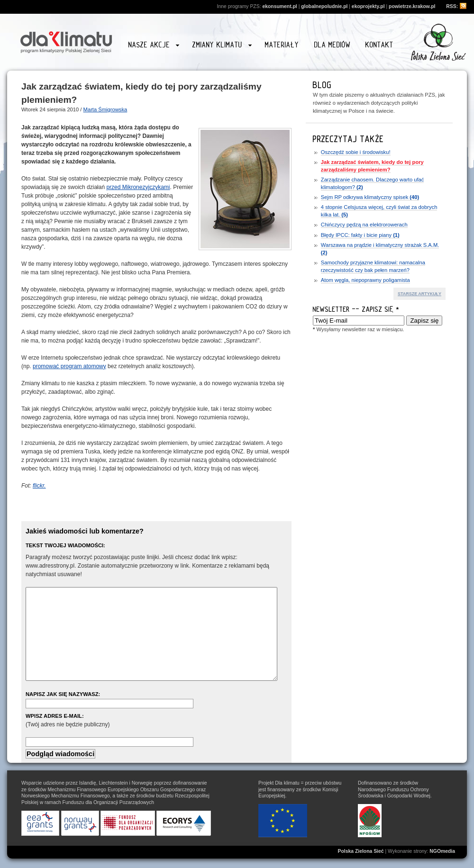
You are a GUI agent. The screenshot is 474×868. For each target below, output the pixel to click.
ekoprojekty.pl (368, 6)
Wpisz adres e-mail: (55, 716)
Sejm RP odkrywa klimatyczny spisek (370, 197)
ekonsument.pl (279, 6)
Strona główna (66, 41)
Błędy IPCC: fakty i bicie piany (360, 235)
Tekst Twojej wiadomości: (65, 545)
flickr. (39, 486)
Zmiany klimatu (222, 46)
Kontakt (379, 45)
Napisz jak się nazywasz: (63, 694)
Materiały (282, 45)
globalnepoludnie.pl (324, 6)
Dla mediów (333, 45)
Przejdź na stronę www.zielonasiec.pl (438, 42)
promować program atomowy (69, 366)
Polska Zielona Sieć (361, 851)
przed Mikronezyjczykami (138, 187)
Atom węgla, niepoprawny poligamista (365, 280)
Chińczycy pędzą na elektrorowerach (364, 225)
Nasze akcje (154, 46)
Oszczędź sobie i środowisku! (356, 152)
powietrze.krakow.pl (412, 6)
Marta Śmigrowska (105, 109)
